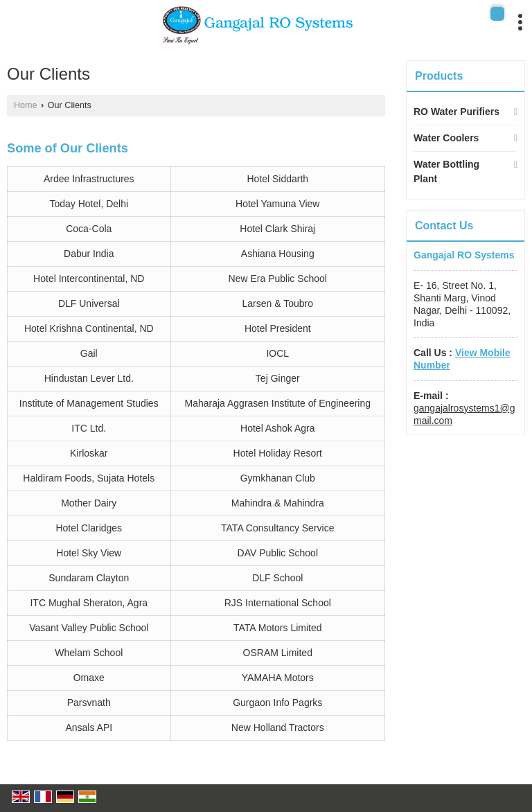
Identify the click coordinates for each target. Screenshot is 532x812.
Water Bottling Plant (446, 171)
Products (439, 76)
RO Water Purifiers (456, 112)
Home (26, 105)
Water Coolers (446, 138)
